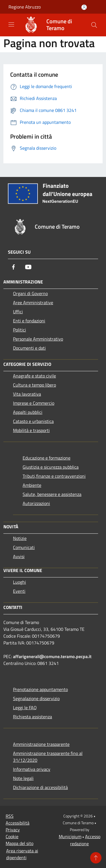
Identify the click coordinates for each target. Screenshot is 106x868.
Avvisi (19, 556)
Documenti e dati (29, 348)
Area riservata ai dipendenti (22, 854)
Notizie (20, 538)
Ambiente (32, 485)
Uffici (18, 312)
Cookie (12, 836)
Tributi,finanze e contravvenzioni (54, 476)
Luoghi (20, 582)
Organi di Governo (30, 293)
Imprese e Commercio (34, 403)
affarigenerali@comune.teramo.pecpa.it (52, 656)
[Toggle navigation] (11, 24)
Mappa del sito (20, 843)
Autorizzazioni (36, 503)
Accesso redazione (85, 840)
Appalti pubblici (28, 412)
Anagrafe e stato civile (34, 376)
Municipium (70, 836)
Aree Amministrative (33, 302)
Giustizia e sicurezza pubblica (51, 467)
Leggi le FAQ (25, 708)
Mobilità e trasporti (31, 430)
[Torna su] (96, 858)
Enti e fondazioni (29, 321)
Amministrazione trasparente (41, 744)
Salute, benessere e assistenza (52, 494)
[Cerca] (94, 25)
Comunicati (24, 547)
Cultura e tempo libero (34, 385)
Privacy (13, 830)
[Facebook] (14, 267)
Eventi (19, 591)
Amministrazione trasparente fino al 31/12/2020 (48, 757)
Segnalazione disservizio (36, 698)
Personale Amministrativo (38, 339)
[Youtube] (28, 267)
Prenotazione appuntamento (40, 689)
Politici (20, 330)
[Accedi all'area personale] (84, 7)
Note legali (23, 778)
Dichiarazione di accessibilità (40, 787)
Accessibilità (18, 823)
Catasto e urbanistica (33, 421)
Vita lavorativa (27, 394)
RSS (10, 816)
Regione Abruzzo (25, 7)
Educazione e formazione (46, 458)
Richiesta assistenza (33, 717)
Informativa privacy (32, 769)
